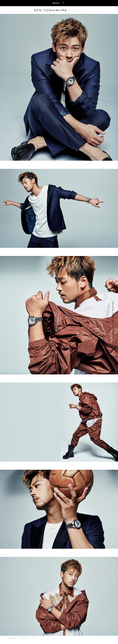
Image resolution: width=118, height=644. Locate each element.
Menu (59, 3)
